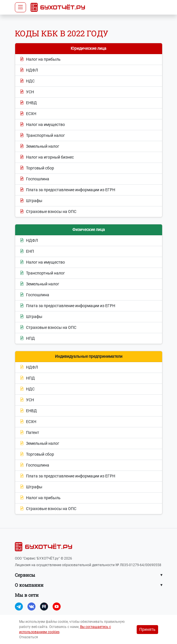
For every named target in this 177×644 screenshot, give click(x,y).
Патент (29, 433)
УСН (27, 92)
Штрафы (31, 201)
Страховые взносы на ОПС (48, 212)
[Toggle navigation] (20, 7)
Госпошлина (34, 179)
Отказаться (29, 637)
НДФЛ (29, 70)
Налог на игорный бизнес (47, 157)
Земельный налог (39, 146)
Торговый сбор (37, 168)
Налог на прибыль (40, 59)
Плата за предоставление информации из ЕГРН (67, 190)
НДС (27, 81)
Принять (147, 629)
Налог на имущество (42, 125)
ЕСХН (28, 114)
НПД (27, 338)
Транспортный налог (42, 136)
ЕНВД (28, 103)
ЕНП (27, 251)
